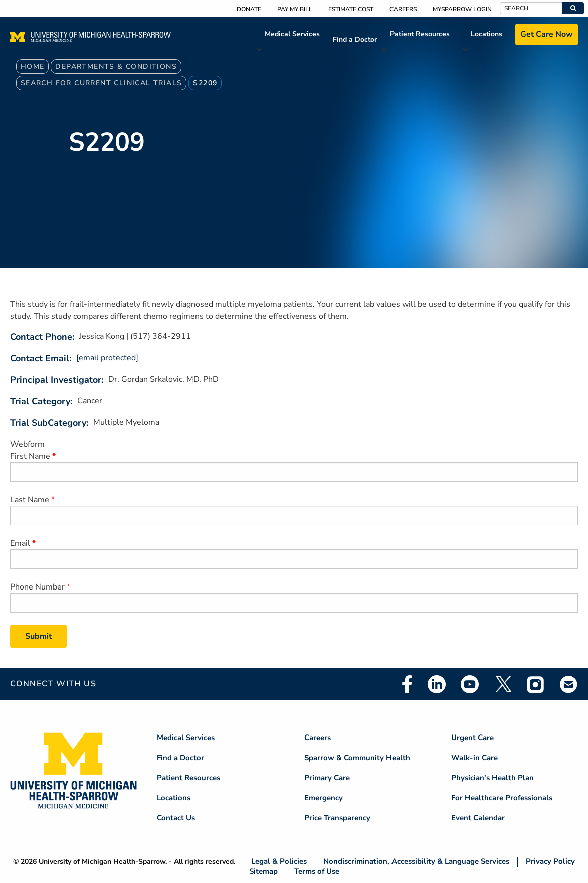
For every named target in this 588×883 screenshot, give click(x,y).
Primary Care (327, 778)
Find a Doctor (355, 39)
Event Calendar (478, 818)
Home (33, 66)
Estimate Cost (351, 9)
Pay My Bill (295, 9)
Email (20, 543)
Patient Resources (420, 34)
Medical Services (292, 34)
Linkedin (437, 684)
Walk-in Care (474, 758)
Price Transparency (337, 818)
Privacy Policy (550, 862)
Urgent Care (472, 738)
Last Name (30, 500)
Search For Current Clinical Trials (102, 83)
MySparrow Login (462, 9)
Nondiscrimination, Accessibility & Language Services (416, 862)
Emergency (324, 798)
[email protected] (107, 358)
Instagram (536, 684)
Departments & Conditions (116, 66)
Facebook (407, 684)
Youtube (470, 684)
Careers (403, 9)
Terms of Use (317, 871)
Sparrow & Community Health (357, 758)
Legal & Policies (279, 862)
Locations (486, 34)
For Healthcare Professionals (502, 798)
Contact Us (176, 818)
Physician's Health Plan (493, 778)
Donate (249, 9)
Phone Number (37, 587)
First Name (30, 456)
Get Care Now (547, 34)
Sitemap (263, 871)
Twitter (503, 684)
